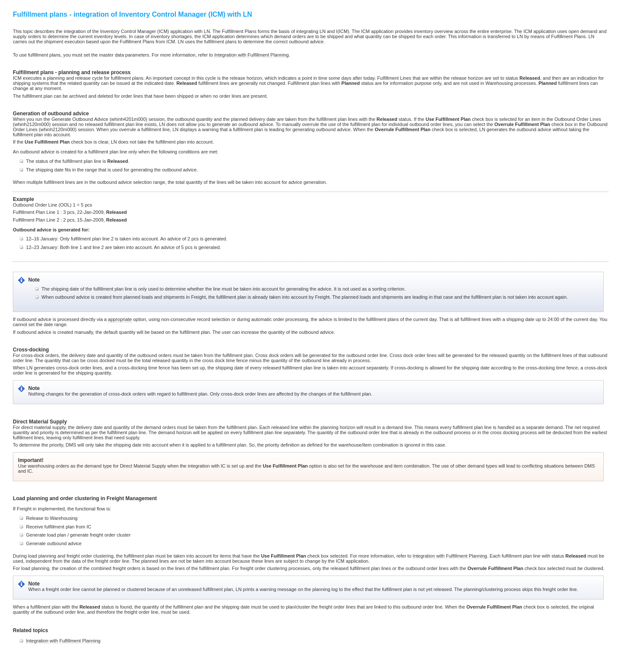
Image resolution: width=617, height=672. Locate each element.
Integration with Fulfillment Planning (252, 55)
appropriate (120, 319)
